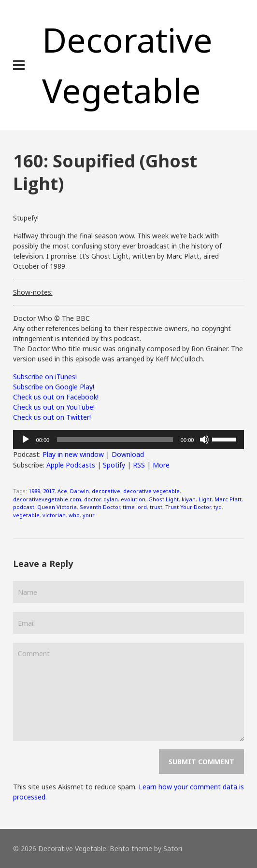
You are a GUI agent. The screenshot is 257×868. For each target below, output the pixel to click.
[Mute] (204, 440)
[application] (129, 440)
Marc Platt (228, 499)
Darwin (79, 491)
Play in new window (73, 454)
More (161, 465)
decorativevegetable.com (47, 499)
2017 (49, 491)
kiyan (189, 499)
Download (128, 454)
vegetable (26, 515)
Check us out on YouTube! (54, 407)
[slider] (115, 440)
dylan (111, 499)
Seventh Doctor (100, 507)
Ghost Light (164, 499)
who (74, 515)
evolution (133, 499)
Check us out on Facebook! (56, 397)
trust (156, 507)
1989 (34, 491)
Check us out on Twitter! (52, 417)
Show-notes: (33, 292)
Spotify (114, 465)
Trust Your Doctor (188, 507)
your (89, 515)
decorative (106, 491)
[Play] (26, 440)
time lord (135, 507)
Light (205, 499)
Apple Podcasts (71, 465)
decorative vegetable (151, 491)
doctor (92, 499)
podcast (24, 507)
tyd (218, 507)
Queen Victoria (57, 507)
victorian (54, 515)
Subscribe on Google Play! (54, 387)
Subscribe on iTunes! (45, 377)
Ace (62, 491)
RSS (139, 465)
